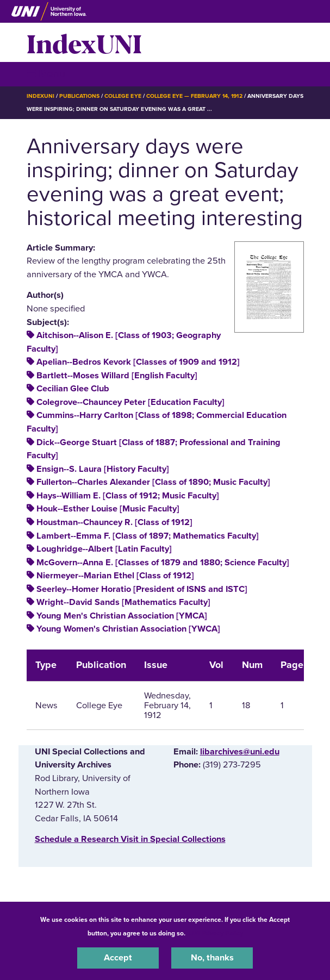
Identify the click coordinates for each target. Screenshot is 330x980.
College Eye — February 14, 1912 (194, 96)
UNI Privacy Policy (216, 933)
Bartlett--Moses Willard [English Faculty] (117, 376)
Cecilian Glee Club (73, 389)
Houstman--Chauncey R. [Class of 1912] (114, 522)
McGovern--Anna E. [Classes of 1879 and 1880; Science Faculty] (163, 563)
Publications (79, 96)
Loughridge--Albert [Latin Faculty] (104, 549)
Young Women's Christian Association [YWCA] (128, 629)
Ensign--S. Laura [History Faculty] (103, 469)
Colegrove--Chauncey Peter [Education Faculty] (130, 402)
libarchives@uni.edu (240, 752)
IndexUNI (84, 42)
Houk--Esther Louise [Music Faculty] (108, 509)
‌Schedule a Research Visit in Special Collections (130, 839)
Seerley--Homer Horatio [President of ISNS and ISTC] (142, 589)
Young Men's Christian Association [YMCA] (122, 616)
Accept (118, 958)
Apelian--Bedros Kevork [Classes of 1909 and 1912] (138, 362)
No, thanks (212, 958)
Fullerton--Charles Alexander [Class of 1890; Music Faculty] (153, 482)
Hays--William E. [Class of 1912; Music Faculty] (128, 496)
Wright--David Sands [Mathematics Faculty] (123, 602)
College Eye (123, 96)
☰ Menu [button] (46, 74)
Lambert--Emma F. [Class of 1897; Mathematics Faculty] (148, 536)
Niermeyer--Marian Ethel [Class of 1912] (115, 576)
